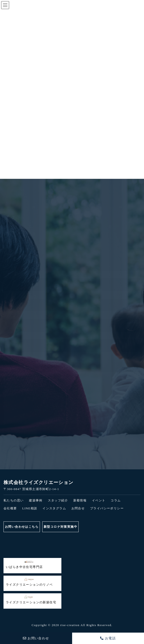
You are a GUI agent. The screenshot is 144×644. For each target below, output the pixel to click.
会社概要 (10, 508)
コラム (116, 500)
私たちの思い (14, 500)
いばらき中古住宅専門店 (24, 564)
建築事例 (36, 500)
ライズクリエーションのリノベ (29, 582)
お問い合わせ (36, 638)
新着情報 (80, 500)
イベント (99, 500)
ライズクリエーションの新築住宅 (31, 600)
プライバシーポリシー (107, 508)
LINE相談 (30, 508)
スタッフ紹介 (58, 500)
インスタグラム (54, 508)
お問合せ (78, 508)
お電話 (108, 638)
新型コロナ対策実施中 (60, 527)
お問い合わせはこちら (22, 527)
